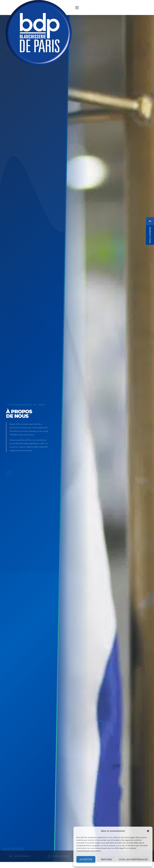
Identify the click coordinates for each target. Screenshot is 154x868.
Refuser (106, 859)
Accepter (86, 859)
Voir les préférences (133, 859)
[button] (148, 831)
